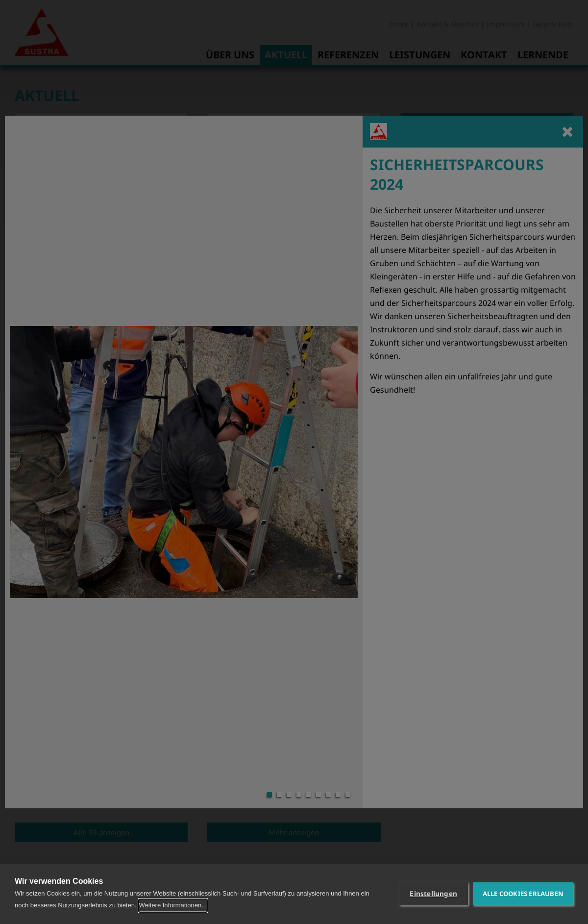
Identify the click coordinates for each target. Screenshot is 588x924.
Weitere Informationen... (173, 905)
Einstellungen (433, 894)
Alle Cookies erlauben (523, 894)
